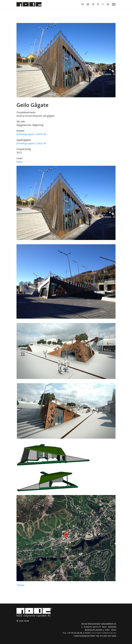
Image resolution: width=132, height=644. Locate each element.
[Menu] (114, 4)
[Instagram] (103, 4)
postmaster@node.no (104, 633)
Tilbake (21, 585)
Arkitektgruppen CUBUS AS (31, 134)
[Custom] (108, 4)
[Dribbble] (98, 4)
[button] (66, 203)
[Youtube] (88, 4)
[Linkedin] (93, 4)
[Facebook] (83, 4)
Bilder (20, 162)
